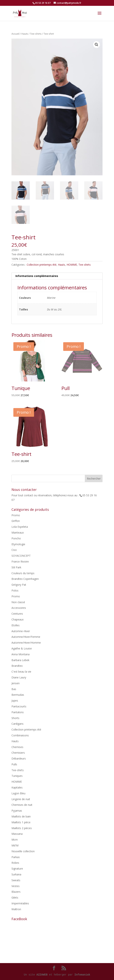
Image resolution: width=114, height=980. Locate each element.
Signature (17, 869)
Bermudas (18, 695)
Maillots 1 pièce (21, 822)
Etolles (16, 625)
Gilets (15, 898)
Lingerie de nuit (21, 799)
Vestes (16, 886)
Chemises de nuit (22, 805)
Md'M (15, 845)
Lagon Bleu (18, 793)
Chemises (17, 747)
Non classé (18, 602)
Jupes (15, 701)
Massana (17, 834)
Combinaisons (20, 735)
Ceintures (17, 614)
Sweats (16, 880)
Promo (16, 515)
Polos (15, 590)
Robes (15, 863)
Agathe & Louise (22, 648)
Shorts (15, 718)
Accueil (15, 34)
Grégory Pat (19, 585)
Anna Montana (21, 654)
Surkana (16, 874)
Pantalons (18, 712)
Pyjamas (17, 811)
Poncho (16, 538)
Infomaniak (82, 975)
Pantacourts (19, 706)
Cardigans (17, 724)
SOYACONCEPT (21, 556)
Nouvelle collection (23, 851)
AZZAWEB (42, 975)
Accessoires (19, 608)
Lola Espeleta (20, 527)
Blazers (16, 892)
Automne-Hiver (21, 631)
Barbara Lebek (20, 660)
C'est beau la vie (21, 672)
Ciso (14, 550)
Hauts (25, 34)
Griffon (16, 521)
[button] (97, 45)
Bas (14, 689)
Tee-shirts (36, 34)
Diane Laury (19, 677)
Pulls (14, 764)
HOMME (72, 265)
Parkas (16, 857)
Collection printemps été (42, 265)
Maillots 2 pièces (22, 828)
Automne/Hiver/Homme (26, 643)
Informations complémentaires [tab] (37, 276)
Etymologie (18, 544)
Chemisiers (18, 753)
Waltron (16, 909)
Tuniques (17, 776)
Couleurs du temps (23, 573)
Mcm (15, 840)
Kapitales (17, 787)
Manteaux (18, 533)
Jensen (16, 683)
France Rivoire (20, 561)
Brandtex (17, 666)
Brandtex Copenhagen (25, 579)
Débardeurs (19, 758)
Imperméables (20, 903)
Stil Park (16, 567)
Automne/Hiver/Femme (26, 637)
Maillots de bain (21, 816)
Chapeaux (17, 619)
